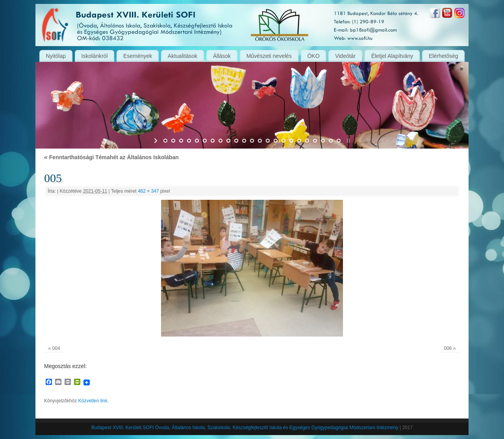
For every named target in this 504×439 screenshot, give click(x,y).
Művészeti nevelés (269, 56)
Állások (222, 56)
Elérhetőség (444, 56)
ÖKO (313, 56)
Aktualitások (183, 56)
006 (448, 348)
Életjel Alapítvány (392, 56)
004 (56, 348)
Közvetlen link (93, 401)
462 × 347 (148, 191)
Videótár (345, 56)
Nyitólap (56, 56)
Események (138, 56)
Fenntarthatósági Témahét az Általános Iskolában (111, 157)
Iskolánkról (95, 56)
